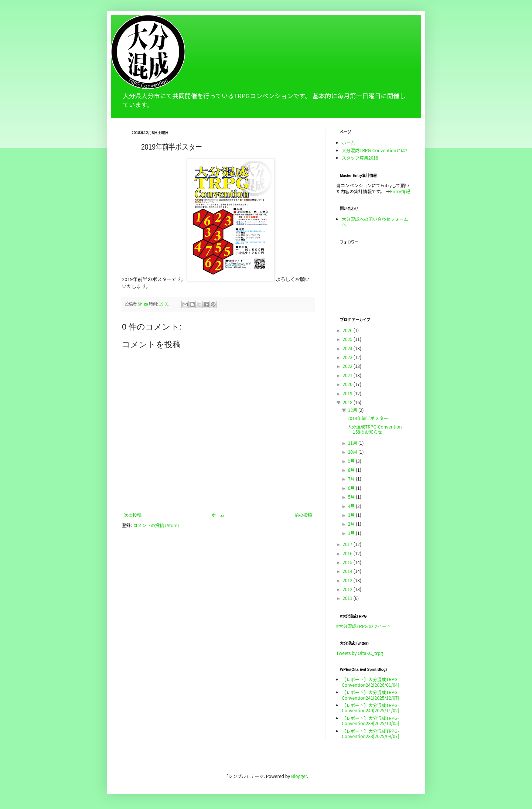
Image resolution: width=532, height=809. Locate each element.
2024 (348, 348)
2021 (348, 375)
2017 (348, 544)
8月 (352, 470)
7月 (352, 479)
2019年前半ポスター (368, 418)
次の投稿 (133, 515)
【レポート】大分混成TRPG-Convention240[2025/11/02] (371, 708)
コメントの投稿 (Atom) (156, 525)
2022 (348, 366)
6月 (352, 488)
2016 (348, 553)
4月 (352, 506)
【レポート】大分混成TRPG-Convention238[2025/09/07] (371, 733)
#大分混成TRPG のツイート (364, 626)
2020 (348, 384)
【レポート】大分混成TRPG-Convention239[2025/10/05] (371, 721)
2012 (348, 589)
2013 (348, 580)
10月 (353, 452)
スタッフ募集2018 (360, 158)
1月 (352, 533)
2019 (348, 393)
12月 (353, 410)
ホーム (218, 515)
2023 (348, 357)
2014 (348, 571)
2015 (348, 562)
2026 (348, 330)
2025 (348, 339)
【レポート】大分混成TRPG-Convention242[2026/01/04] (371, 682)
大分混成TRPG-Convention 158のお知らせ (375, 429)
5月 (352, 497)
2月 (352, 524)
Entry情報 (400, 191)
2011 (348, 598)
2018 (348, 402)
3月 (352, 515)
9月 (352, 461)
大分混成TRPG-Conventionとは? (374, 150)
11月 (353, 443)
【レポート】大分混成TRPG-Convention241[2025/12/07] (371, 695)
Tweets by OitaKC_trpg (360, 653)
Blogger (299, 776)
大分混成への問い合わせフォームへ (375, 221)
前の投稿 (303, 515)
